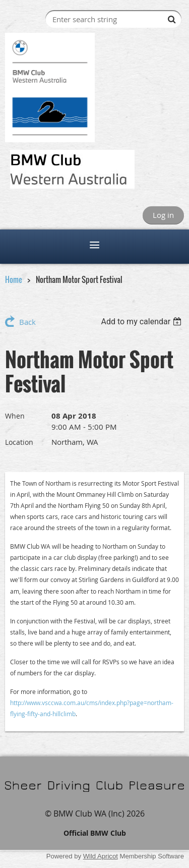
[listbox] (142, 322)
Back (27, 322)
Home (14, 279)
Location (19, 442)
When (15, 416)
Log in (163, 215)
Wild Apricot (101, 856)
